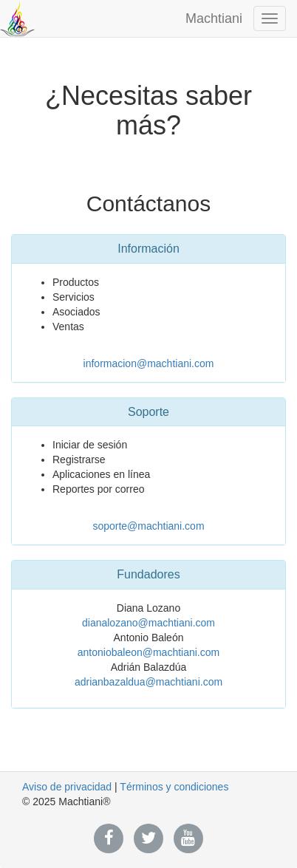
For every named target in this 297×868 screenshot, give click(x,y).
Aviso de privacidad (67, 787)
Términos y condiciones (174, 787)
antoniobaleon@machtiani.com (148, 652)
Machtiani (214, 18)
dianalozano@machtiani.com (148, 623)
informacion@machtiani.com (149, 363)
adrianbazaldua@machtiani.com (148, 682)
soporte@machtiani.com (148, 526)
